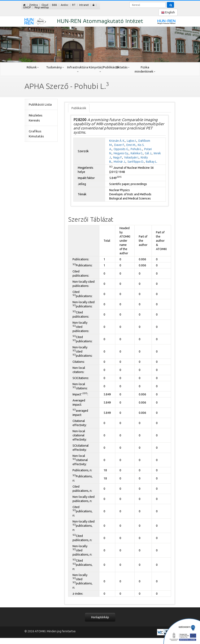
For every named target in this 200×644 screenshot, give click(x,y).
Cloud (45, 5)
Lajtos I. (132, 141)
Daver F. (119, 145)
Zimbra (33, 5)
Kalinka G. (137, 153)
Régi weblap (42, 7)
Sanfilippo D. (136, 162)
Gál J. (148, 153)
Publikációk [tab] (79, 108)
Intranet (84, 5)
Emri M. (131, 145)
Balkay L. (152, 162)
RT (74, 5)
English (168, 12)
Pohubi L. (136, 149)
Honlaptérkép (100, 617)
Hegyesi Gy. (121, 153)
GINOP (27, 7)
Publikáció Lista (40, 104)
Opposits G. (121, 149)
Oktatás (123, 67)
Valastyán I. (131, 157)
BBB (55, 5)
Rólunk (33, 67)
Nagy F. (118, 157)
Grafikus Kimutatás (36, 134)
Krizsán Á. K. (117, 141)
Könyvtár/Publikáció (100, 69)
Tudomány (55, 67)
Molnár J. (120, 162)
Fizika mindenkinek (145, 69)
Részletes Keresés (36, 118)
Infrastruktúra (78, 69)
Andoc (65, 5)
